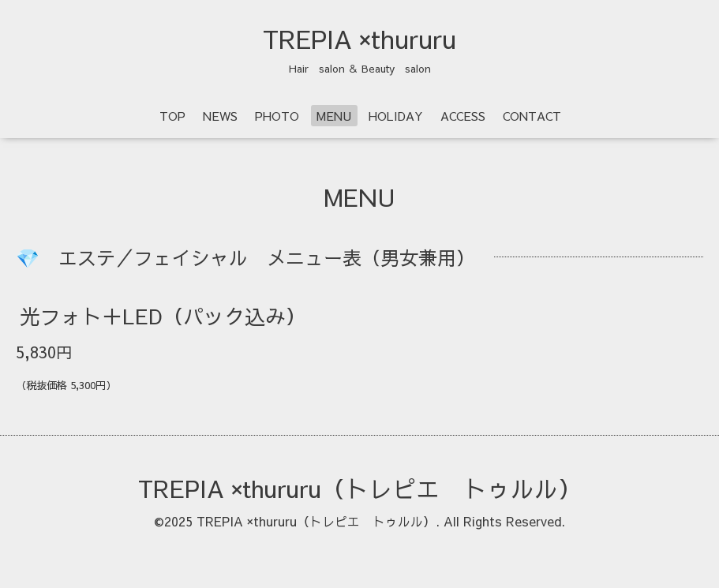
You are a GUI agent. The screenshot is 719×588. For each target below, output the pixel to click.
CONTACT (532, 116)
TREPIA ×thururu (359, 39)
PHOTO (277, 116)
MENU (334, 116)
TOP (172, 116)
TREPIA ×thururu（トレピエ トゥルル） (360, 488)
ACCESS (463, 116)
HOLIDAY (396, 116)
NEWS (220, 116)
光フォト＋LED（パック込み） (163, 316)
